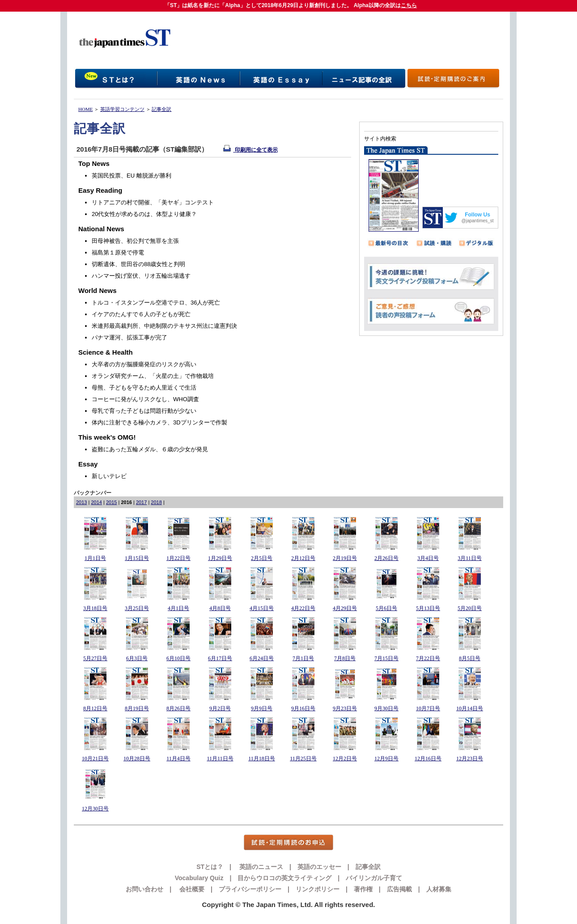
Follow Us (477, 215)
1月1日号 (95, 558)
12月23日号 (470, 759)
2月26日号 (386, 558)
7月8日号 (345, 658)
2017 (141, 502)
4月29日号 (345, 608)
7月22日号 (428, 658)
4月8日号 (220, 608)
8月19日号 (137, 708)
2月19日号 (345, 558)
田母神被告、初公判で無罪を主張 (135, 241)
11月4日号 (178, 759)
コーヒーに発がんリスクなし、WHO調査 (145, 399)
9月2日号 (220, 708)
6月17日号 (220, 658)
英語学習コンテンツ (122, 109)
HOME (85, 109)
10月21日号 (95, 759)
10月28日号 (137, 759)
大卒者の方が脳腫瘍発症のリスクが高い (144, 364)
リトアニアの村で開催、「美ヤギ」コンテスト (153, 202)
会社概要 (191, 889)
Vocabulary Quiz (199, 878)
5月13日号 (428, 608)
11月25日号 (303, 759)
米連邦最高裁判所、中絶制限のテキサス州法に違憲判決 (164, 326)
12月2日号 (345, 759)
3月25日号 (137, 608)
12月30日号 (95, 809)
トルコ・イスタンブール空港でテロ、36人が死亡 (156, 303)
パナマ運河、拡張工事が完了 (129, 337)
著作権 (363, 889)
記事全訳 (161, 109)
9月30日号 (386, 708)
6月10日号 (178, 658)
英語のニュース (260, 867)
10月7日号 (428, 708)
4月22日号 (303, 608)
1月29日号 (220, 558)
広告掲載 (399, 889)
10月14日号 (470, 708)
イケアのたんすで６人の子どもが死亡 (141, 314)
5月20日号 (470, 608)
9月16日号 (303, 708)
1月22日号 (178, 558)
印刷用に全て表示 (250, 150)
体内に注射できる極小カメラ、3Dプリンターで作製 (159, 422)
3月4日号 (428, 558)
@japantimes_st (478, 221)
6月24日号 (262, 658)
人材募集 (439, 889)
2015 (111, 502)
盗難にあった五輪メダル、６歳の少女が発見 (150, 449)
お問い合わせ (144, 889)
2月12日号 (303, 558)
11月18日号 (262, 759)
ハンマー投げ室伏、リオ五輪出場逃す (141, 276)
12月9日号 (386, 759)
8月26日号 (178, 708)
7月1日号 (303, 658)
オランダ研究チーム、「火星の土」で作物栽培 (153, 376)
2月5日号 (262, 558)
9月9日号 (262, 708)
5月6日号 (386, 608)
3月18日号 (95, 608)
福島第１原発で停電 (118, 252)
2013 (81, 502)
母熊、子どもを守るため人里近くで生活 (144, 388)
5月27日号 (95, 658)
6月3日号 (137, 658)
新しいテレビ (109, 476)
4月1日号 (178, 608)
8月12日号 (95, 708)
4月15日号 (262, 608)
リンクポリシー (318, 889)
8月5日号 (470, 658)
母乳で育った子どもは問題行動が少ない (144, 411)
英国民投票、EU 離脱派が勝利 (132, 176)
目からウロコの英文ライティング (284, 878)
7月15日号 (386, 658)
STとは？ (210, 867)
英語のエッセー (319, 867)
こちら (409, 5)
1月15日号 (137, 558)
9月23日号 (345, 708)
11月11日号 (220, 759)
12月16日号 (428, 759)
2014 (96, 502)
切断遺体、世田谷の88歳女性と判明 (138, 264)
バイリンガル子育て (374, 878)
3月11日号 (470, 558)
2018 (156, 502)
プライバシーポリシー (250, 889)
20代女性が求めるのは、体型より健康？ (144, 214)
